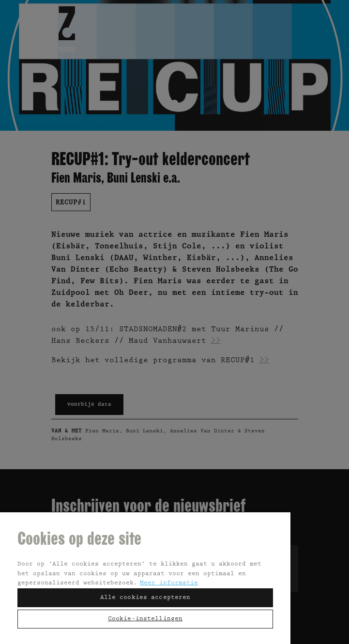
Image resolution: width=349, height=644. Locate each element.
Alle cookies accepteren (145, 598)
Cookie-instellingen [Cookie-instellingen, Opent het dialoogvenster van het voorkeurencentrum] (145, 619)
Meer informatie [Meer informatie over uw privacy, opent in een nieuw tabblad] (169, 583)
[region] (145, 578)
